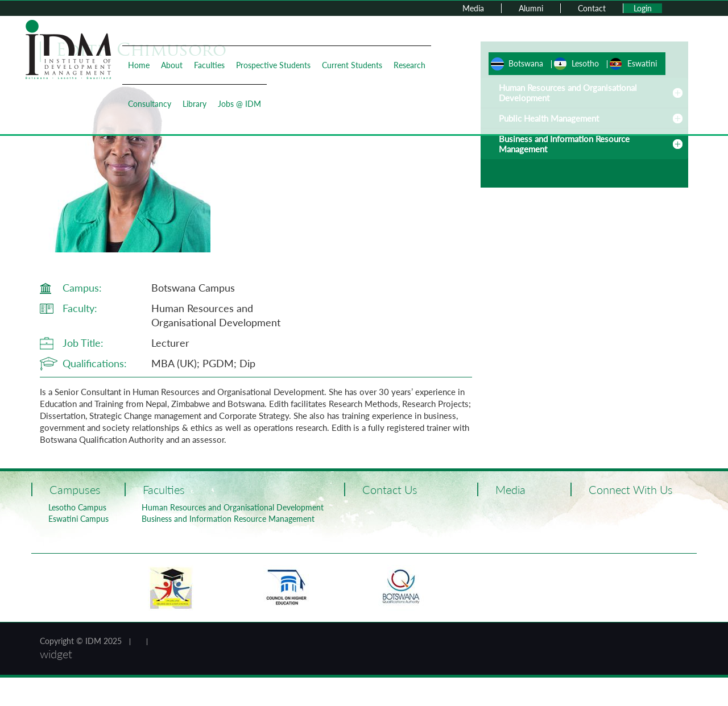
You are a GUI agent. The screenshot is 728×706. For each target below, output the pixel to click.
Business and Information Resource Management (228, 519)
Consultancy (150, 104)
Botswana (526, 63)
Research (409, 65)
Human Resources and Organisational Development (233, 507)
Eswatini (642, 63)
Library (195, 104)
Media (473, 8)
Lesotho (585, 63)
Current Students (352, 65)
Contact (592, 8)
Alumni (531, 8)
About (172, 65)
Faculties (209, 65)
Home (139, 65)
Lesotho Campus (77, 507)
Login (643, 8)
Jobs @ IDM (239, 104)
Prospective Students (273, 65)
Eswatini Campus (78, 519)
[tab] (584, 144)
